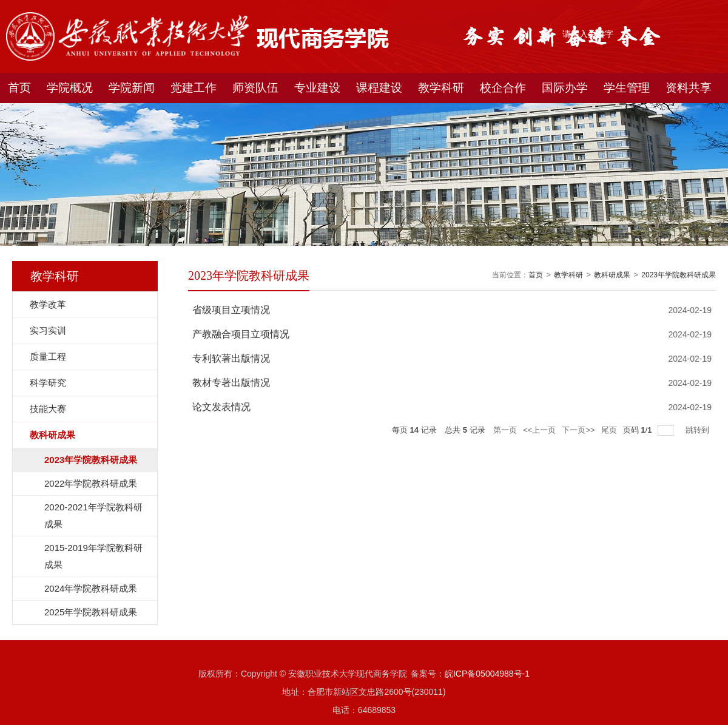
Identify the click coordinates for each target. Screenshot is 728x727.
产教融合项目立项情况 (241, 334)
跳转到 (699, 430)
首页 (19, 88)
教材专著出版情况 (231, 383)
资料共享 (689, 88)
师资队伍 (255, 88)
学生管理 (627, 88)
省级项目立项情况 (231, 310)
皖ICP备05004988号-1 (487, 674)
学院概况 (70, 88)
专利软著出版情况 (231, 358)
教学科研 (441, 88)
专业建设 (317, 88)
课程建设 (379, 88)
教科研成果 (612, 275)
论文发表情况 (221, 407)
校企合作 (503, 88)
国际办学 (565, 88)
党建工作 (194, 88)
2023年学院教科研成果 (679, 275)
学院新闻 (132, 88)
